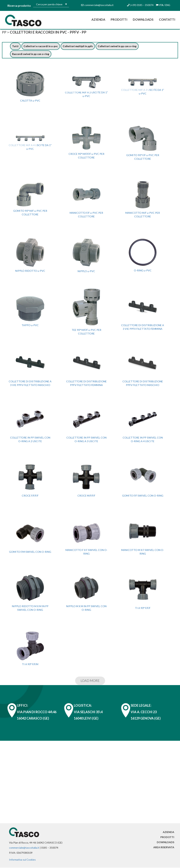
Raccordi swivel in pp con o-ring (31, 54)
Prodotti (119, 19)
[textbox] (51, 4)
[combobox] (51, 4)
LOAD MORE (90, 681)
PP (4, 32)
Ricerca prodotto (19, 6)
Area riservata (164, 848)
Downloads (143, 19)
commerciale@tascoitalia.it (24, 848)
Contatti (167, 19)
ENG (168, 5)
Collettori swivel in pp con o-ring (119, 46)
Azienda (100, 19)
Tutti (15, 46)
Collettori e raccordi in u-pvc (41, 46)
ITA (161, 5)
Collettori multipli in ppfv (79, 46)
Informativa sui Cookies (22, 860)
